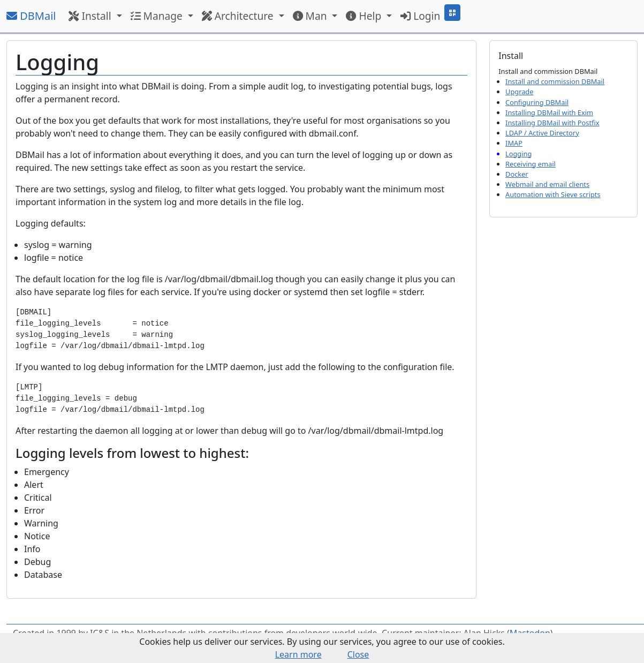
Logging (518, 154)
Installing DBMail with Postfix (552, 123)
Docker (517, 174)
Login (420, 16)
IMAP (514, 143)
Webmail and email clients (547, 184)
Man (311, 16)
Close (358, 654)
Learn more (298, 654)
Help (365, 16)
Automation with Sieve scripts (553, 194)
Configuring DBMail (537, 102)
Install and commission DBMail (555, 81)
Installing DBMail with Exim (549, 112)
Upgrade (519, 92)
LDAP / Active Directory (542, 133)
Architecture (239, 16)
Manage (158, 16)
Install (91, 16)
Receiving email (531, 164)
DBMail (31, 16)
